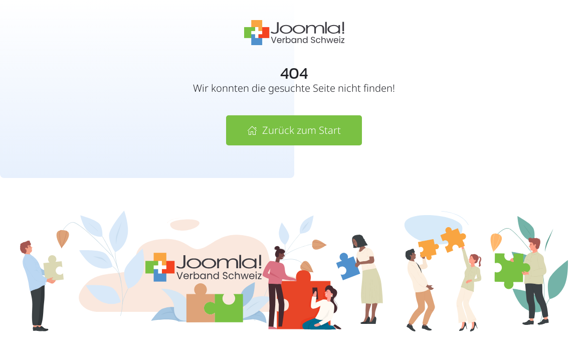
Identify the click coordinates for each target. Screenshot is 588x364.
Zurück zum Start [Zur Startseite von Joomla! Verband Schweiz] (294, 130)
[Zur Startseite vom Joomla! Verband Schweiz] (294, 31)
